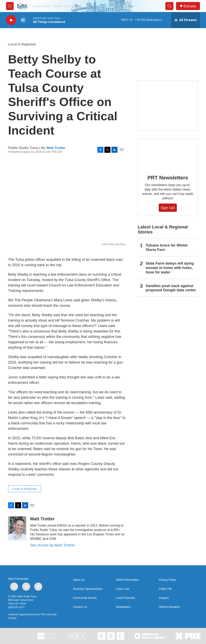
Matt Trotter (56, 148)
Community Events (85, 598)
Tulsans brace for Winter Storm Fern (167, 248)
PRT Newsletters (168, 178)
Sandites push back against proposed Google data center (171, 288)
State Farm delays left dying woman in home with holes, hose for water (170, 268)
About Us (79, 580)
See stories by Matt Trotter (53, 545)
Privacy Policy (167, 580)
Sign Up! (168, 208)
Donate (190, 6)
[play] (11, 20)
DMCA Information (127, 580)
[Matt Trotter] (17, 528)
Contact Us (80, 607)
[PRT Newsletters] (168, 154)
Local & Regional (22, 44)
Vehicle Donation (169, 607)
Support (164, 598)
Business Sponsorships (88, 589)
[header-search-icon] (169, 6)
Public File (165, 589)
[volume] (23, 20)
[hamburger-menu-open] (10, 6)
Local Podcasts (125, 598)
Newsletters (123, 607)
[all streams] (186, 20)
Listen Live (123, 589)
